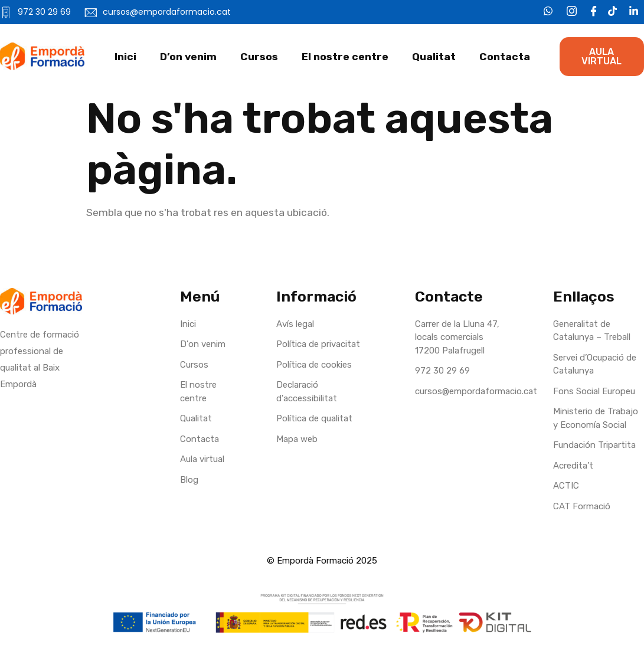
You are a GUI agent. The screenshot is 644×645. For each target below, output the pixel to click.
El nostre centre (345, 57)
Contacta (505, 57)
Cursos (259, 57)
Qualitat (434, 57)
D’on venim (188, 57)
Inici (125, 57)
